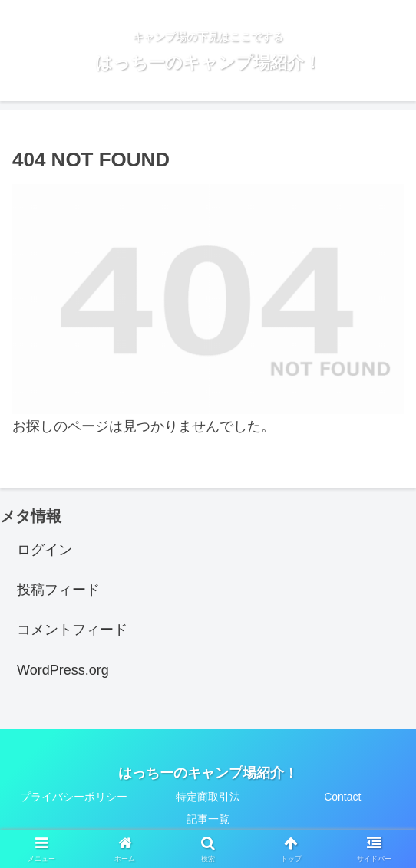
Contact (342, 797)
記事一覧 (208, 819)
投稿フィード (58, 590)
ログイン (45, 550)
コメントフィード (72, 630)
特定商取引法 (208, 797)
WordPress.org (63, 670)
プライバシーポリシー (74, 797)
